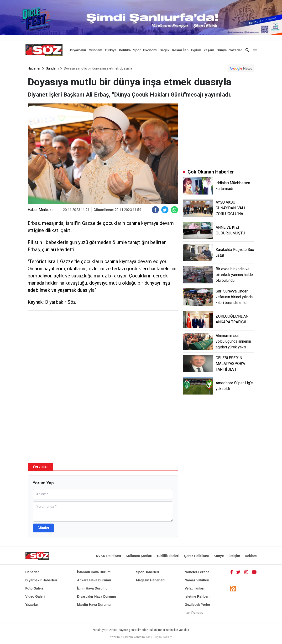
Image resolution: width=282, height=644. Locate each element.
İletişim (234, 556)
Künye (219, 556)
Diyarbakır (78, 50)
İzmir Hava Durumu (92, 588)
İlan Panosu (194, 613)
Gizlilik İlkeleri (168, 556)
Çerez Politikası (197, 556)
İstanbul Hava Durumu (95, 572)
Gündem (96, 50)
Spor (137, 50)
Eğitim (196, 50)
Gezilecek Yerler (197, 605)
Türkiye (110, 50)
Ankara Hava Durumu (94, 580)
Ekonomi (150, 50)
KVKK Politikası (108, 556)
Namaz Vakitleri (197, 580)
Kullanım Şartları (139, 556)
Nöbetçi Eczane (197, 572)
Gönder (43, 528)
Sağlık (164, 50)
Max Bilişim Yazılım (159, 637)
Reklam (251, 556)
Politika (125, 50)
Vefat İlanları (194, 588)
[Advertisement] (103, 349)
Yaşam (209, 50)
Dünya (222, 50)
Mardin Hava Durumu (94, 605)
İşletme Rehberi (197, 596)
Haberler (34, 68)
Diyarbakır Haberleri (41, 580)
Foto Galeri (34, 588)
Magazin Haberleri (150, 580)
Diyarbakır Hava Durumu (97, 596)
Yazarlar (235, 50)
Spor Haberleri (147, 572)
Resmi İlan (180, 50)
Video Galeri (35, 596)
